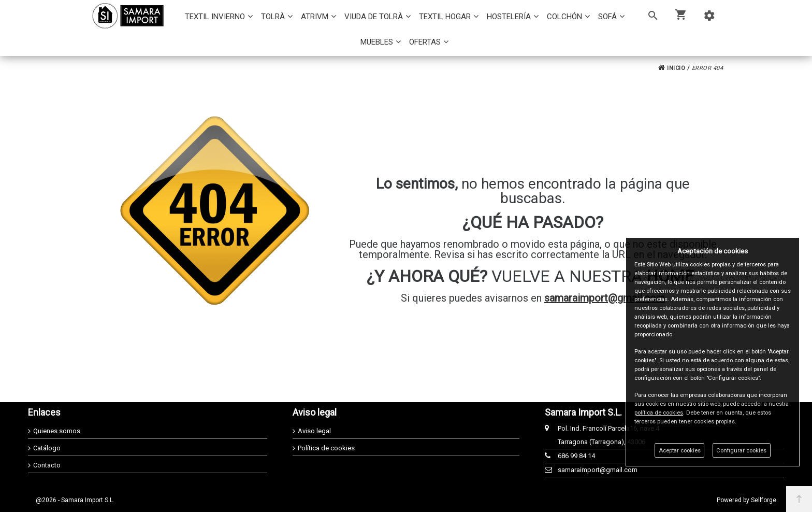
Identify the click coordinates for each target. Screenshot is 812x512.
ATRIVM (315, 17)
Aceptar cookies (680, 451)
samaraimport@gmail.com (605, 298)
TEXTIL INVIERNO (215, 17)
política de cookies (659, 413)
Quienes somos (57, 431)
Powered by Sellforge (746, 500)
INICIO (672, 68)
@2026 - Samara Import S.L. (75, 500)
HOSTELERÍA (509, 17)
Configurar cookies (741, 451)
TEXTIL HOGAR (445, 17)
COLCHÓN (564, 17)
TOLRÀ (273, 17)
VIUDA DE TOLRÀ (374, 17)
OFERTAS (425, 42)
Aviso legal (314, 431)
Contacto (47, 465)
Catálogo (47, 448)
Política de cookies (326, 448)
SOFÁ (607, 17)
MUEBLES (377, 42)
